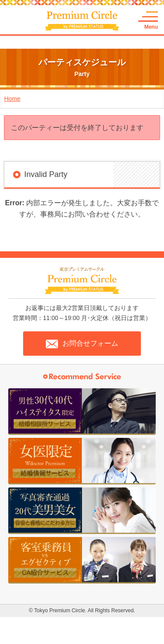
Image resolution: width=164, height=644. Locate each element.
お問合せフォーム (82, 344)
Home (12, 99)
